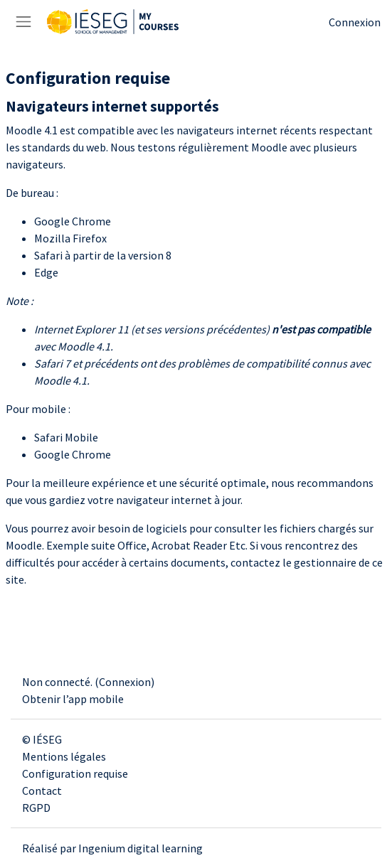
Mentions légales (64, 756)
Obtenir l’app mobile (73, 699)
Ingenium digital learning (141, 848)
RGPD (36, 808)
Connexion (355, 22)
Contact (42, 791)
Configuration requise (75, 773)
